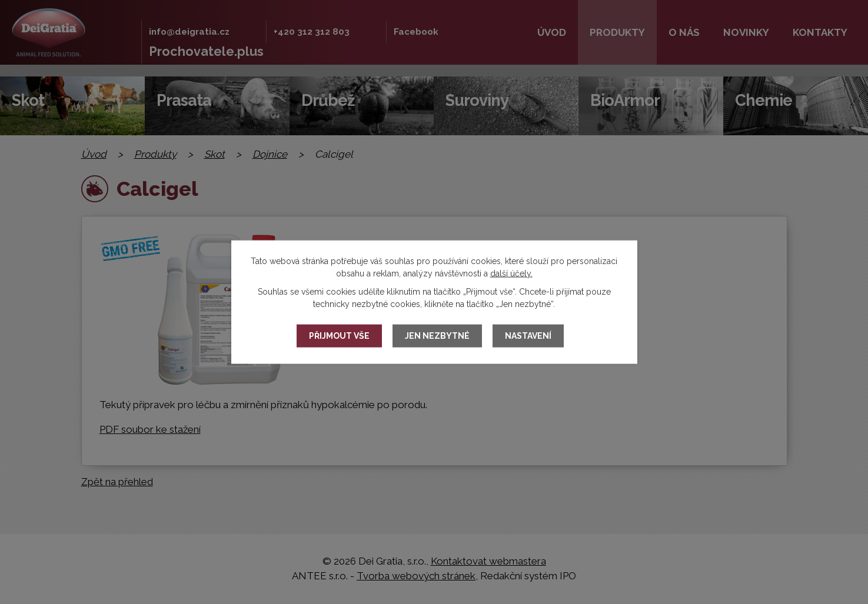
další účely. (511, 273)
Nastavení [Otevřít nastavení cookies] (528, 336)
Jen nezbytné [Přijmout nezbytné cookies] (437, 336)
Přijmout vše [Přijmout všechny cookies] (339, 336)
